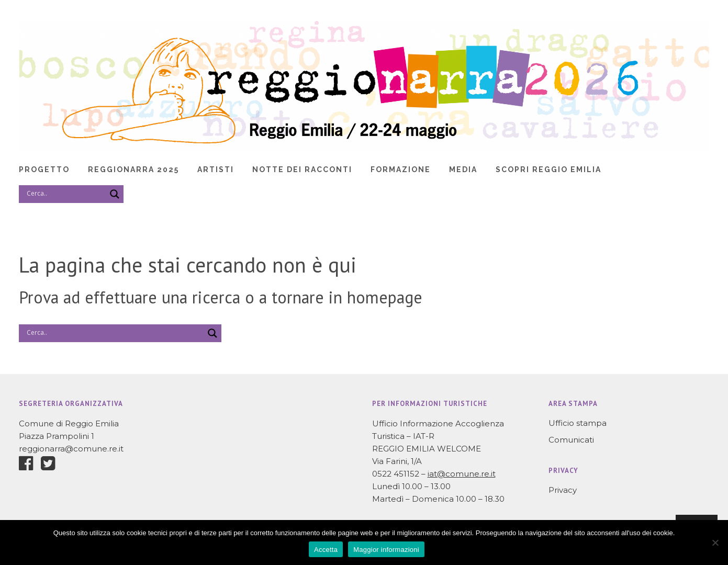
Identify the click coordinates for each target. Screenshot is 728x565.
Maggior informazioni (386, 550)
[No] (715, 543)
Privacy (563, 490)
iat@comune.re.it (462, 474)
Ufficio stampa (578, 423)
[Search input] (65, 194)
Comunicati (571, 440)
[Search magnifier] (115, 194)
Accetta (326, 550)
